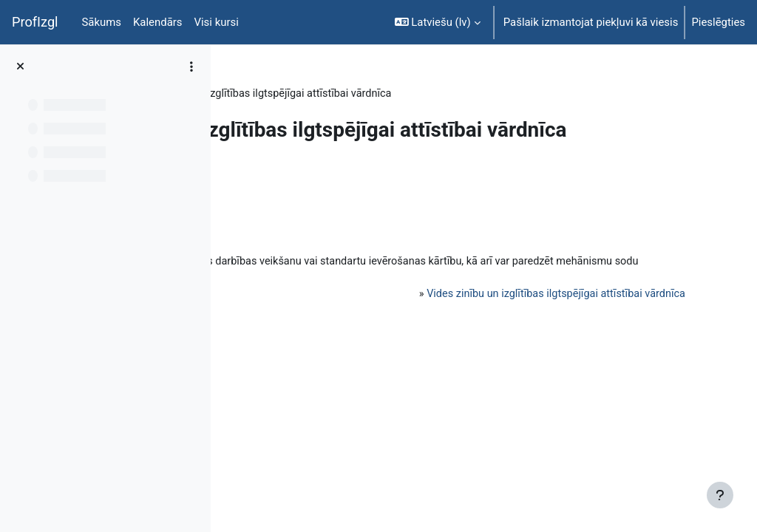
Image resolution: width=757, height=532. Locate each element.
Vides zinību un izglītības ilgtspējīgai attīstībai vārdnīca (536, 346)
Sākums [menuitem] (102, 22)
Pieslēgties (718, 22)
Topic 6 (324, 94)
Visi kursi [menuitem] (217, 22)
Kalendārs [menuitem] (157, 22)
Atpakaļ (268, 229)
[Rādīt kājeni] (720, 495)
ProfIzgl (35, 22)
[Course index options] (191, 66)
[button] (438, 22)
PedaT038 (265, 94)
